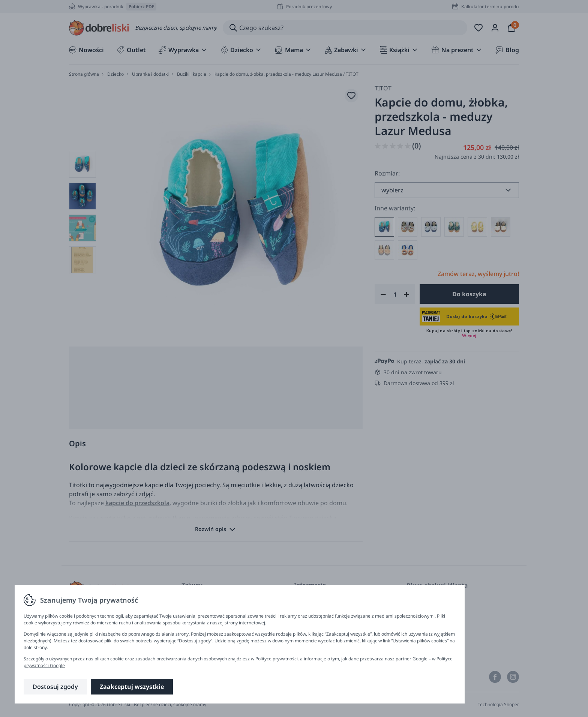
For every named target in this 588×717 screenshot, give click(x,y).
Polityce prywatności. (277, 659)
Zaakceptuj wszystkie (132, 687)
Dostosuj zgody (55, 687)
